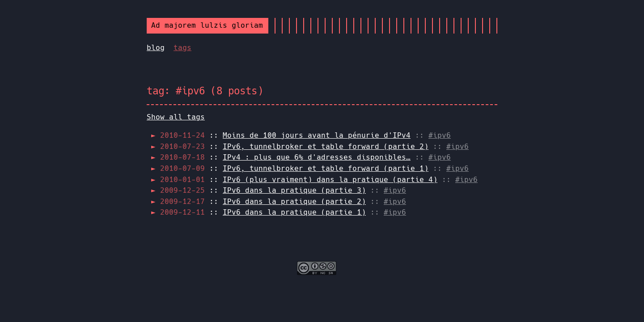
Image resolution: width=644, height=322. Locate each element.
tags (182, 48)
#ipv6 (440, 135)
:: (285, 135)
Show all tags (176, 117)
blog (156, 48)
